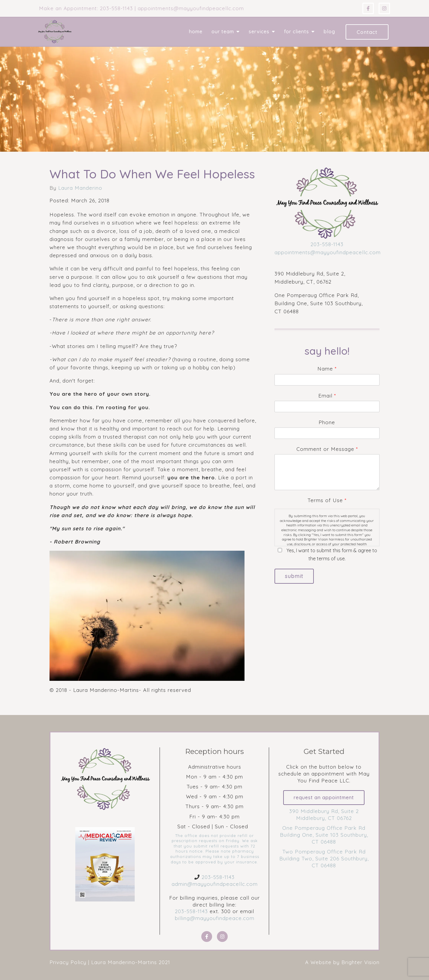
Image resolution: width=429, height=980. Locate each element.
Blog (329, 32)
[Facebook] (368, 8)
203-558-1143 (327, 244)
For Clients (297, 32)
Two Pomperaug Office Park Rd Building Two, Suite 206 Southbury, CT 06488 (324, 859)
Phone (327, 422)
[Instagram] (384, 8)
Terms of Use (327, 500)
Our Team (223, 32)
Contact (367, 32)
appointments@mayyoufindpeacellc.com (328, 252)
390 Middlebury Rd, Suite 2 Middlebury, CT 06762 (324, 815)
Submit (295, 576)
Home (196, 32)
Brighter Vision (360, 962)
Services (259, 32)
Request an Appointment (324, 798)
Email (327, 396)
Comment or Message (327, 449)
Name (327, 369)
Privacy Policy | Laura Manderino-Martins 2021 (110, 962)
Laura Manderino (80, 188)
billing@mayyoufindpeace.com (215, 918)
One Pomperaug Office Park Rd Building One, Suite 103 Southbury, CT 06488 (324, 835)
